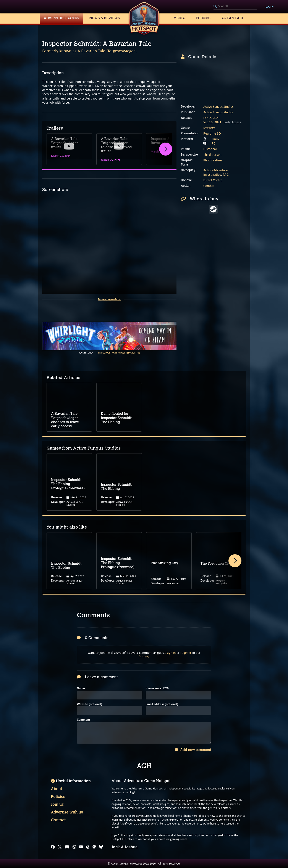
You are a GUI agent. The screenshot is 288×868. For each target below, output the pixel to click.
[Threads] (88, 847)
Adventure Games (61, 18)
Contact (58, 820)
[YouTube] (81, 847)
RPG (226, 174)
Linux (215, 139)
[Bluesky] (101, 847)
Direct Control (213, 180)
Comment (83, 720)
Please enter (157, 689)
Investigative (212, 174)
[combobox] (235, 6)
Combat (209, 186)
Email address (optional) (162, 704)
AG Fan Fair (232, 18)
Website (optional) (90, 704)
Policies (58, 797)
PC (214, 143)
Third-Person (212, 155)
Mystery (209, 128)
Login (269, 6)
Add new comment (193, 750)
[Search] (235, 6)
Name (81, 689)
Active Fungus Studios (218, 107)
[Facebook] (53, 847)
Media (179, 18)
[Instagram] (74, 847)
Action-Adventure (216, 170)
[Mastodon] (94, 847)
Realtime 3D (212, 133)
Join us (57, 804)
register (186, 653)
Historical (210, 149)
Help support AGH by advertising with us (119, 353)
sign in (171, 653)
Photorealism (213, 160)
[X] (60, 847)
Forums (203, 18)
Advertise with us (67, 812)
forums (144, 657)
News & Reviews (105, 18)
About (57, 789)
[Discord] (67, 847)
